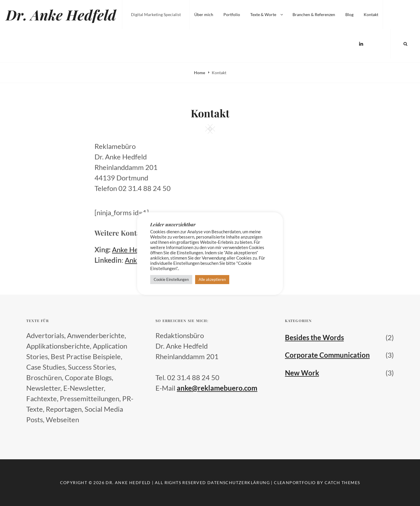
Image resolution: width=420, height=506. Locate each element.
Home (200, 73)
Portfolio (232, 14)
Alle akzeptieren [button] (212, 279)
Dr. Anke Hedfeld (61, 15)
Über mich (204, 14)
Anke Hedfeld (133, 249)
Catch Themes (342, 482)
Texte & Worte (267, 14)
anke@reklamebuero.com (217, 388)
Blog (349, 14)
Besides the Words (314, 337)
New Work (302, 373)
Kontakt (371, 14)
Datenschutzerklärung (239, 482)
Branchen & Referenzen (314, 14)
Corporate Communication (327, 355)
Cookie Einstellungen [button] (171, 279)
